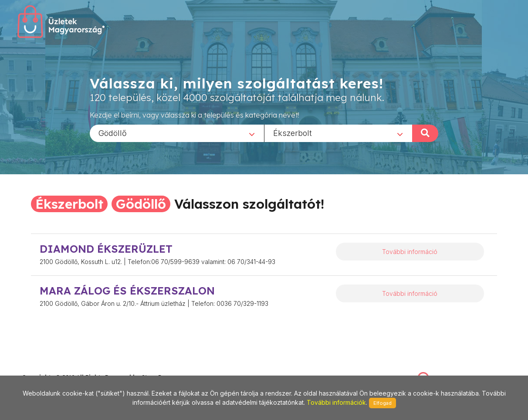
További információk (336, 402)
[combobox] (177, 133)
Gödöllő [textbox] (113, 133)
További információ (410, 252)
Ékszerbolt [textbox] (293, 133)
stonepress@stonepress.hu (57, 367)
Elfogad (382, 403)
